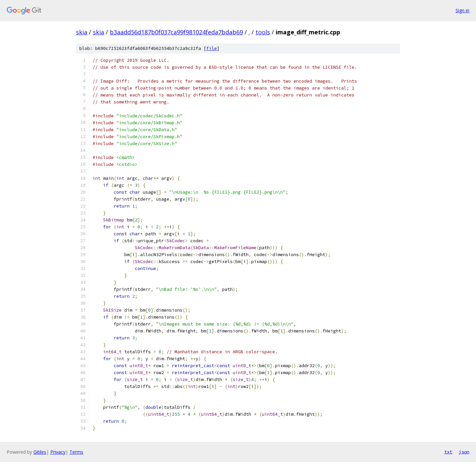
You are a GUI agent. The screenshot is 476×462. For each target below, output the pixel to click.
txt (448, 452)
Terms (76, 452)
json (464, 452)
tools (263, 32)
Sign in (462, 10)
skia (82, 32)
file (212, 48)
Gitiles (40, 452)
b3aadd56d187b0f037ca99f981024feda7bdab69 (176, 32)
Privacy (58, 452)
